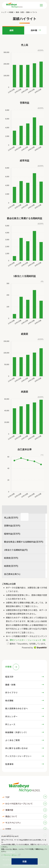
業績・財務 (20, 12)
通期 (11, 30)
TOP (7, 797)
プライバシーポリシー (10, 855)
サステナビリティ (13, 823)
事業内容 (9, 810)
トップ (4, 12)
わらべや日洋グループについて (19, 804)
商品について (11, 816)
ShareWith (41, 648)
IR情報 (11, 12)
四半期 (34, 30)
